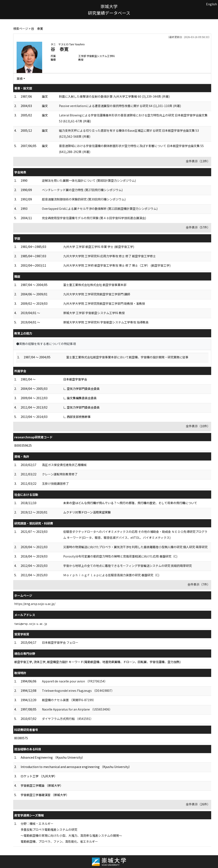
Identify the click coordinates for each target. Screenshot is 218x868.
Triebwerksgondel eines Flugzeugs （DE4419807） (78, 691)
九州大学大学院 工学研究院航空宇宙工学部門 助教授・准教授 (104, 303)
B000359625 (23, 445)
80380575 (21, 738)
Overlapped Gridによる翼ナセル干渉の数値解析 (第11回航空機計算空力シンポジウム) (100, 209)
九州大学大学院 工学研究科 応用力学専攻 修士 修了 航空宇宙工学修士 (110, 256)
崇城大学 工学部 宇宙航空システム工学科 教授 (94, 313)
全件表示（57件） (198, 227)
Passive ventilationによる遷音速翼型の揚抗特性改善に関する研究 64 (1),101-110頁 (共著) (120, 106)
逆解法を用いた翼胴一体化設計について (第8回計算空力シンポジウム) (89, 180)
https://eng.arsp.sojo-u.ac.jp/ (35, 604)
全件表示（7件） (199, 584)
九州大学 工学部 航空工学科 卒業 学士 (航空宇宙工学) (99, 247)
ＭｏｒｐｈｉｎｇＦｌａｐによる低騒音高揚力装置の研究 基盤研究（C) (111, 575)
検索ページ (21, 29)
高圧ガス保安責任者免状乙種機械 (64, 465)
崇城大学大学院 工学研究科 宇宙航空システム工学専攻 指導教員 (106, 322)
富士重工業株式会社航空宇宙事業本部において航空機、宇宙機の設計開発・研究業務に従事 (127, 357)
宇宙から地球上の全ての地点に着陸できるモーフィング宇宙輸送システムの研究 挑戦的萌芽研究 (128, 566)
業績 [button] (20, 79)
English (212, 4)
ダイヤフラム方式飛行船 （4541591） (68, 719)
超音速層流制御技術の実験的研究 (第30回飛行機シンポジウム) (84, 199)
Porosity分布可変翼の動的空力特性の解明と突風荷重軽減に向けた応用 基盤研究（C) (120, 556)
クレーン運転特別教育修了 (60, 474)
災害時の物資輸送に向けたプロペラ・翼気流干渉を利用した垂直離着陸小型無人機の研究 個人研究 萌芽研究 (135, 547)
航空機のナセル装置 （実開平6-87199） (69, 700)
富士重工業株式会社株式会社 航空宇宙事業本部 (95, 285)
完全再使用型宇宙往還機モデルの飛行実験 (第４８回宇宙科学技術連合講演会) (94, 218)
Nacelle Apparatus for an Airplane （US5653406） (77, 709)
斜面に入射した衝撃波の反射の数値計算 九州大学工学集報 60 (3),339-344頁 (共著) (114, 96)
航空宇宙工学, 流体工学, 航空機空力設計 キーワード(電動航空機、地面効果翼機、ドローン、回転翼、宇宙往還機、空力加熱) (97, 662)
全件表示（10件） (198, 426)
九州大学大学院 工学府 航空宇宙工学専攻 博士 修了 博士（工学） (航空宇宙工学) (117, 265)
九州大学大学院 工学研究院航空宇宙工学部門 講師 (97, 294)
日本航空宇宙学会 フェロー (60, 642)
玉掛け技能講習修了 (55, 483)
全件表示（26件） (198, 804)
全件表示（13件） (198, 161)
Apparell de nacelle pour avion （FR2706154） (75, 681)
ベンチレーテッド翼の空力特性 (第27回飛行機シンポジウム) (82, 190)
